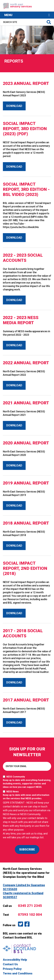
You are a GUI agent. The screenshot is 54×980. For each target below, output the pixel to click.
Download (14, 106)
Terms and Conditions (18, 973)
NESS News (27, 795)
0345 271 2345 (30, 906)
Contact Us (10, 964)
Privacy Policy (12, 969)
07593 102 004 (30, 915)
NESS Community (27, 782)
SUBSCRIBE (27, 849)
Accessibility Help (15, 960)
